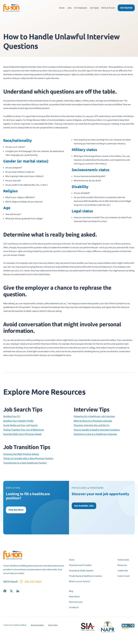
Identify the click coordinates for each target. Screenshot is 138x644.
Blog (71, 591)
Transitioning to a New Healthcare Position (25, 463)
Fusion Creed (124, 576)
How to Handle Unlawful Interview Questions (97, 430)
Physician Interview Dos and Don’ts (92, 425)
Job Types (94, 8)
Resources (122, 565)
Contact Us (74, 607)
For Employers (81, 8)
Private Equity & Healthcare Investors (86, 576)
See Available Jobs (84, 506)
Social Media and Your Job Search (20, 425)
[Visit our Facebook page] (5, 591)
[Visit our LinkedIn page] (18, 591)
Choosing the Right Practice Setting (21, 454)
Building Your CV (12, 416)
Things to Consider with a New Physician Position (28, 459)
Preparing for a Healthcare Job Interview (94, 416)
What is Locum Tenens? (80, 581)
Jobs (69, 8)
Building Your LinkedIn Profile (18, 421)
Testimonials (123, 560)
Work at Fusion (108, 8)
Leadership (123, 571)
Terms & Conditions (37, 625)
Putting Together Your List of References (24, 430)
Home (62, 8)
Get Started (126, 8)
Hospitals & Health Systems (81, 571)
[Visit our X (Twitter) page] (11, 591)
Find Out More (16, 510)
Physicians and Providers (80, 565)
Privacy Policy (53, 625)
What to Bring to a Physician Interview (93, 421)
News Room (74, 597)
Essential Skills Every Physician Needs (22, 434)
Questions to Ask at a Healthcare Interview (95, 434)
